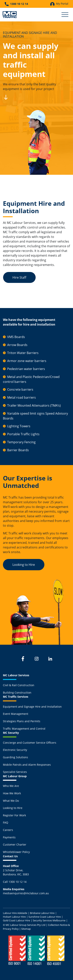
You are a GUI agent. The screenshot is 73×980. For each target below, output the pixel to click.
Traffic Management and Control (24, 729)
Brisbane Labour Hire (42, 913)
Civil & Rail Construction (19, 685)
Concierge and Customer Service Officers (30, 743)
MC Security (11, 733)
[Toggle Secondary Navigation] (65, 15)
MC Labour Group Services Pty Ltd (26, 925)
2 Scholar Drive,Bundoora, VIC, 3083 (16, 870)
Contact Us (10, 856)
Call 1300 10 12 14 (15, 882)
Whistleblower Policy (16, 852)
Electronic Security (15, 750)
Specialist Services (15, 772)
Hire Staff (19, 277)
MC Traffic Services (16, 697)
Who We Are (11, 786)
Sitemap (26, 929)
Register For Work (14, 815)
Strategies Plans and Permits (22, 721)
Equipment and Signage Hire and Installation (32, 707)
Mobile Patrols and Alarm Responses (27, 765)
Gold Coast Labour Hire (16, 920)
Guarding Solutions (15, 757)
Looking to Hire (24, 565)
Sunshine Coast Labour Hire (45, 917)
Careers (8, 830)
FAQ (6, 822)
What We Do (11, 801)
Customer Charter (15, 844)
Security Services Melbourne (49, 920)
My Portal (59, 4)
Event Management (16, 714)
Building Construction (17, 693)
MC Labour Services (16, 675)
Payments (9, 837)
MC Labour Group (15, 776)
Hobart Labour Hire (14, 917)
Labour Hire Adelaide (15, 913)
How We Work (12, 793)
